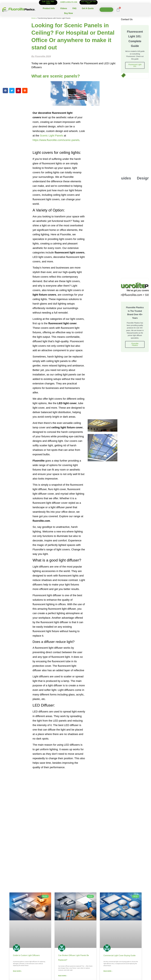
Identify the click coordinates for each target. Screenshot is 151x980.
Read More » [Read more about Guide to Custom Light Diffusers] (17, 971)
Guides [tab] (125, 178)
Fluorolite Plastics (135, 345)
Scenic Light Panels (51, 136)
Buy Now (69, 13)
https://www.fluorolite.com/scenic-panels (56, 140)
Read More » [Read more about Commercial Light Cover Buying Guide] (108, 971)
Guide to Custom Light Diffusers (26, 955)
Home (34, 18)
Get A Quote (88, 8)
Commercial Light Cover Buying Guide (120, 955)
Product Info (49, 8)
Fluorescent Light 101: (135, 66)
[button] (5, 91)
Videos (64, 8)
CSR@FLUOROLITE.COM (69, 2)
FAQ (74, 8)
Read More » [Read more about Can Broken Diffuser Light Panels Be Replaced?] (63, 976)
